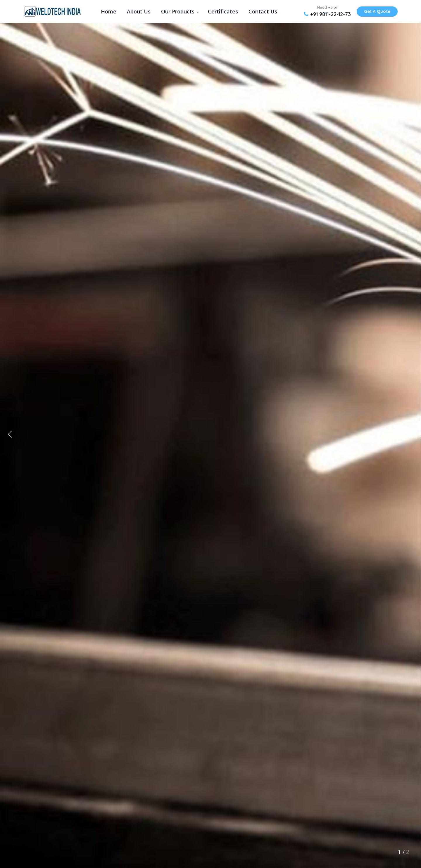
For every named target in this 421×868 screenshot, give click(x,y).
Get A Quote (377, 11)
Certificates (223, 11)
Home (109, 11)
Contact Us (263, 11)
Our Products (178, 11)
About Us (139, 11)
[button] (411, 434)
